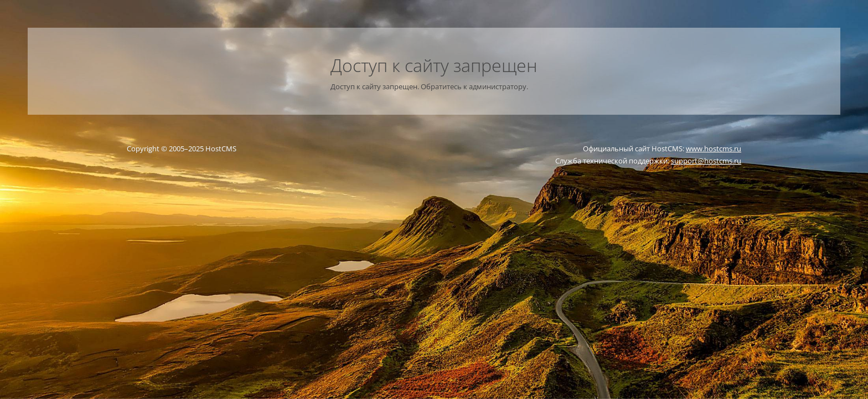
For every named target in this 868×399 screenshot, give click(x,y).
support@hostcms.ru (706, 161)
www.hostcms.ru (714, 149)
